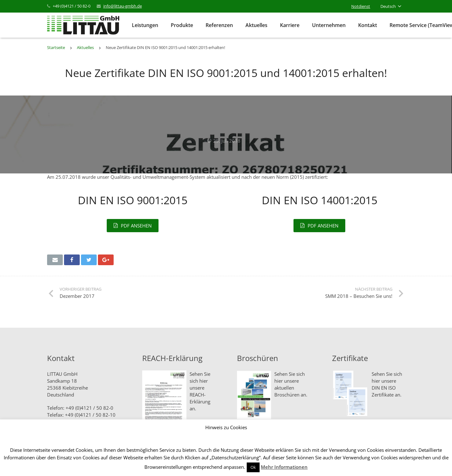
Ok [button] (253, 467)
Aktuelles (85, 47)
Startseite (56, 47)
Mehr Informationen (284, 467)
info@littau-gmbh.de (123, 6)
